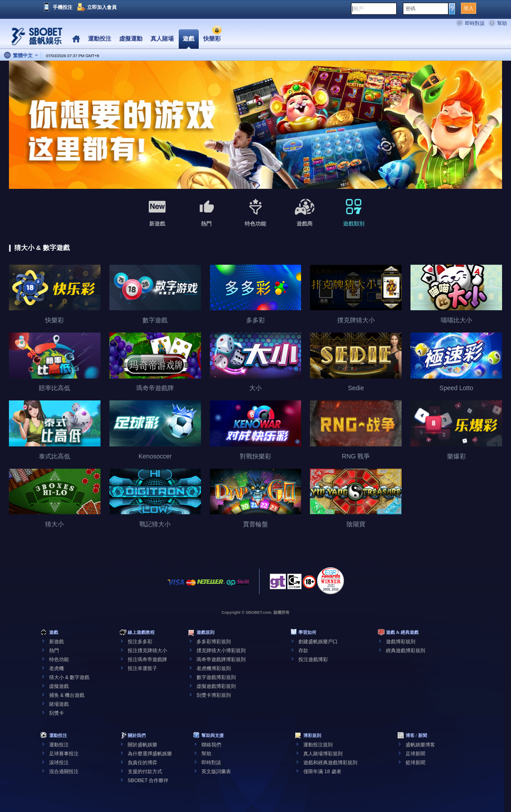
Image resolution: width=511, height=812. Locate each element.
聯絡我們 (211, 745)
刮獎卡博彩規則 (214, 695)
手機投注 (63, 7)
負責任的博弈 (142, 762)
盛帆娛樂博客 (420, 745)
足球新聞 (415, 754)
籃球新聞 (415, 762)
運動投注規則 (318, 745)
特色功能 (59, 659)
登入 (469, 8)
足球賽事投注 (64, 754)
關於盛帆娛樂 (142, 745)
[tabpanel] (255, 125)
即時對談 (475, 23)
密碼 (410, 8)
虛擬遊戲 (59, 686)
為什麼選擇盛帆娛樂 (150, 754)
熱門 (54, 650)
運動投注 (59, 745)
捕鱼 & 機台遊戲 (67, 695)
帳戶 (359, 8)
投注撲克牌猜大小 (147, 650)
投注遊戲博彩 (313, 659)
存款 (303, 650)
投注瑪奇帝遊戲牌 (147, 659)
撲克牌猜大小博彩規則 (221, 650)
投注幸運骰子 (142, 668)
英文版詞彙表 (216, 771)
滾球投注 (59, 762)
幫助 (502, 23)
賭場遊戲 (59, 704)
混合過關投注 (64, 771)
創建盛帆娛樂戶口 (318, 641)
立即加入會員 (102, 7)
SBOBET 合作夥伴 (148, 780)
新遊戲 (57, 641)
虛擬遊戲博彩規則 (216, 686)
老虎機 (57, 668)
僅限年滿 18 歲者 (322, 771)
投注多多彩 (140, 641)
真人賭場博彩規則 (323, 754)
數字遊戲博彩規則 (216, 677)
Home (76, 39)
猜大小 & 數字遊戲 (69, 677)
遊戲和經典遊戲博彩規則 (330, 762)
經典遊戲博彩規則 (406, 650)
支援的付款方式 (145, 771)
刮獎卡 (57, 713)
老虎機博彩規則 (214, 668)
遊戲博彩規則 (401, 641)
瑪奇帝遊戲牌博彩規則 (221, 659)
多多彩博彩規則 (214, 641)
